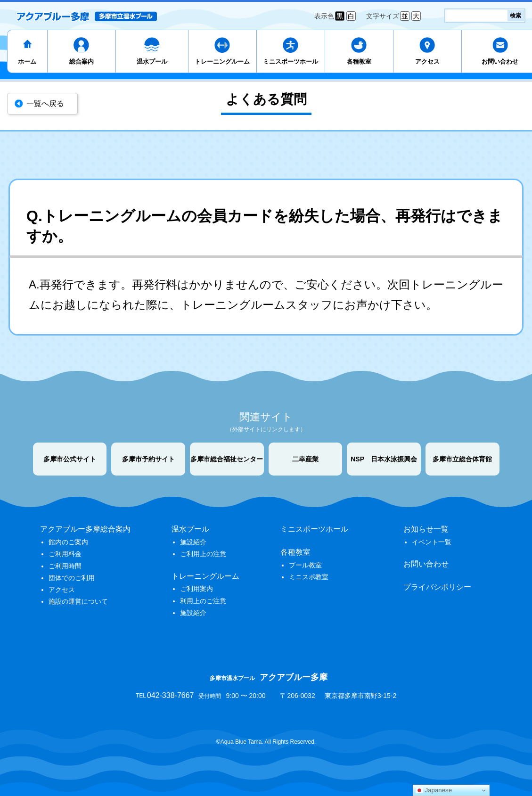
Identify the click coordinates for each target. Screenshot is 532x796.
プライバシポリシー (437, 587)
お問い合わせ (426, 564)
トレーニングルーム (222, 62)
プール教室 (305, 565)
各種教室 (359, 62)
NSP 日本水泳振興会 (384, 459)
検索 (516, 16)
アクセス (427, 62)
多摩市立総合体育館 (462, 459)
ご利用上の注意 (203, 554)
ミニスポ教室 (309, 577)
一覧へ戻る (45, 103)
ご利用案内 (196, 589)
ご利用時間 (65, 566)
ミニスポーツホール (291, 62)
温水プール (152, 62)
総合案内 (82, 62)
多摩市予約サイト (148, 459)
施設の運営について (78, 601)
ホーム (27, 62)
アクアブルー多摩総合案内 (85, 529)
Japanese (434, 790)
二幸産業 (305, 459)
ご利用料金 (65, 554)
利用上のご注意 (203, 601)
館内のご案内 (68, 542)
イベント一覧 (432, 542)
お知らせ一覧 (426, 529)
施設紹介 (193, 542)
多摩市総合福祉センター (227, 459)
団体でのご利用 (72, 578)
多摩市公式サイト (70, 459)
